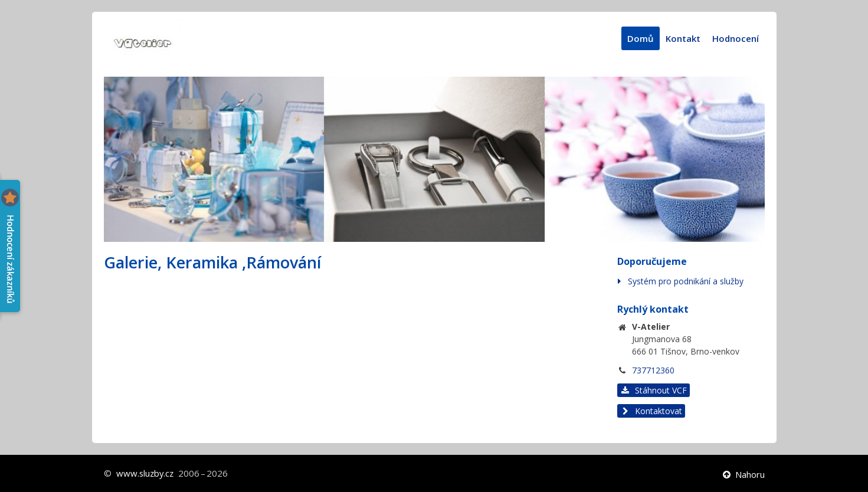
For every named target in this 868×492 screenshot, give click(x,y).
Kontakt (683, 38)
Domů (641, 38)
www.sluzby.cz (146, 473)
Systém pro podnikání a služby (686, 281)
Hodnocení (736, 38)
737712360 (653, 370)
